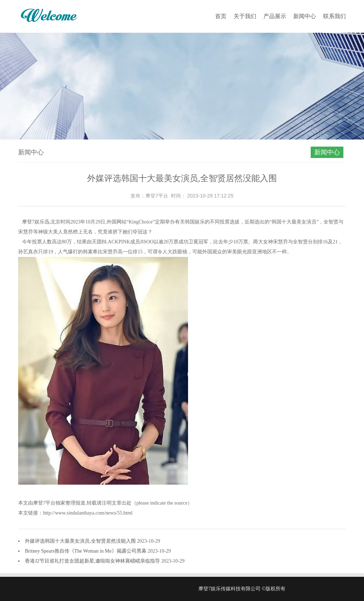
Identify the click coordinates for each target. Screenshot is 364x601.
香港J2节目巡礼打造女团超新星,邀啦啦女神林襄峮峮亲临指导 (93, 561)
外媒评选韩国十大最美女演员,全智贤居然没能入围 (81, 541)
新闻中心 (305, 16)
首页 (221, 16)
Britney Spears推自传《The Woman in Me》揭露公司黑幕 (86, 551)
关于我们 (245, 16)
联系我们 (334, 16)
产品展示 (275, 16)
